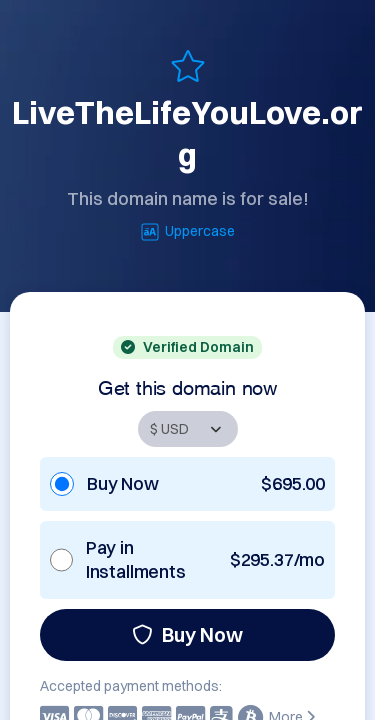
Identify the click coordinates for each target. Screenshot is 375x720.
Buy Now (187, 634)
